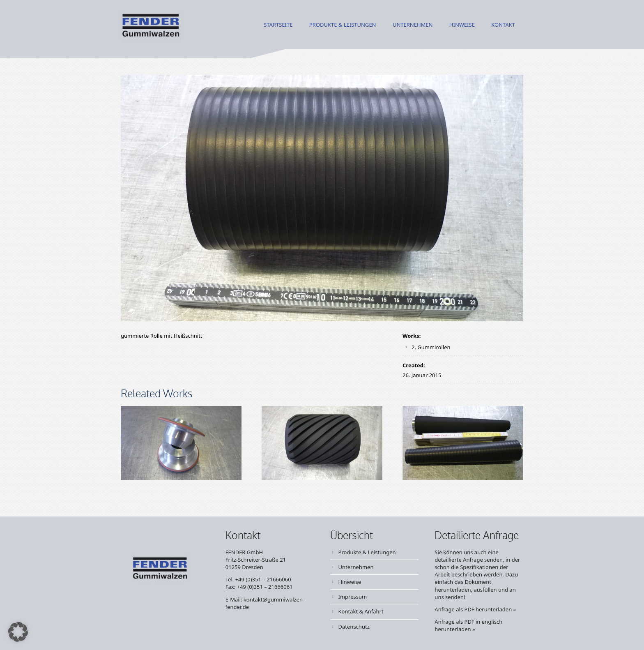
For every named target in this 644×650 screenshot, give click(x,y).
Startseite (278, 25)
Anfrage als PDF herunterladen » (475, 609)
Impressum (353, 597)
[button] (18, 632)
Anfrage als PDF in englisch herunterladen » (468, 625)
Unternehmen (413, 25)
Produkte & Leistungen (343, 25)
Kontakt (503, 25)
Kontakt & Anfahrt (361, 611)
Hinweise (462, 25)
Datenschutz (354, 627)
